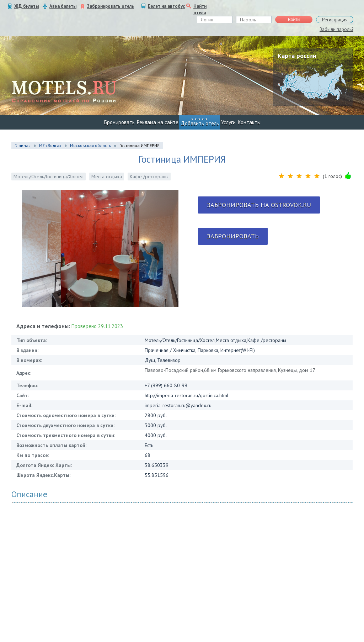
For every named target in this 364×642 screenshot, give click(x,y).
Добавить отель (200, 123)
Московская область (90, 145)
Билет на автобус (166, 6)
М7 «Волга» (50, 145)
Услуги (228, 122)
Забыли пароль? (336, 29)
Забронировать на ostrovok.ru (259, 205)
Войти (294, 20)
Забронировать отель (111, 6)
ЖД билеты (26, 6)
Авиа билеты (63, 6)
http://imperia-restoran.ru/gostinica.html (187, 395)
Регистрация (335, 20)
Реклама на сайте (158, 122)
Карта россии (297, 56)
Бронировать (119, 122)
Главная (23, 145)
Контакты (249, 122)
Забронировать (233, 236)
